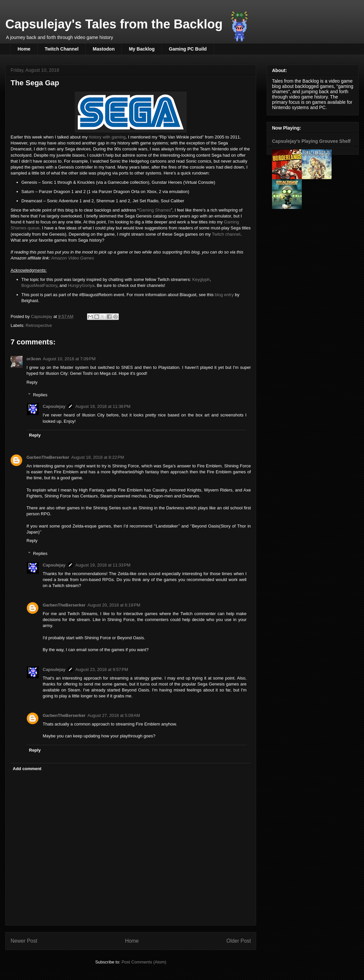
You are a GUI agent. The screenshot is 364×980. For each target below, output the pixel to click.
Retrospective (39, 325)
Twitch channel (226, 234)
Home (24, 49)
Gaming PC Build (188, 49)
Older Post (239, 941)
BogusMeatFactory (39, 285)
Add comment (27, 769)
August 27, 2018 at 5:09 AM (114, 715)
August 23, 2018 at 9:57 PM (102, 669)
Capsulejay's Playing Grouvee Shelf (311, 141)
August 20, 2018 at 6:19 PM (114, 605)
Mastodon (104, 49)
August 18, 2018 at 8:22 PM (97, 457)
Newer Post (24, 941)
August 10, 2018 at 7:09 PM (69, 359)
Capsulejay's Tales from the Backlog (114, 24)
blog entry (224, 295)
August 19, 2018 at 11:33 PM (103, 565)
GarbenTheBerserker (48, 457)
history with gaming (107, 137)
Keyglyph (201, 279)
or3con (34, 359)
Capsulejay (54, 406)
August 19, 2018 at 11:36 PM (103, 406)
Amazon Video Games (73, 258)
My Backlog (142, 49)
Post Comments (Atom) (144, 962)
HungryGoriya (81, 285)
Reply (32, 382)
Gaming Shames (155, 210)
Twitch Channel (62, 49)
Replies (40, 395)
